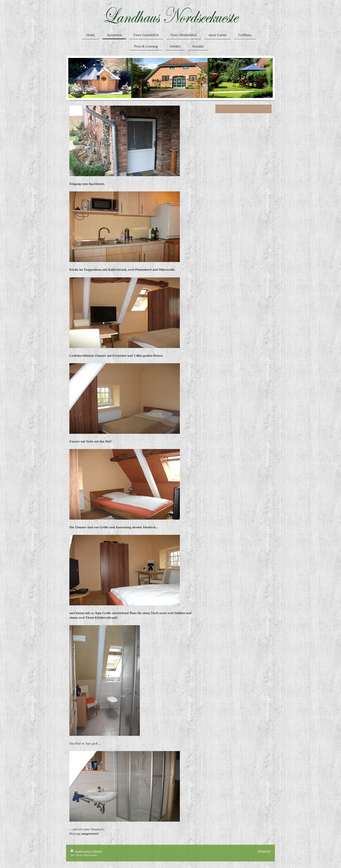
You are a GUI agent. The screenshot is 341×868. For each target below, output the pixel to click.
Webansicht (264, 851)
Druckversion (81, 851)
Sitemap (97, 851)
